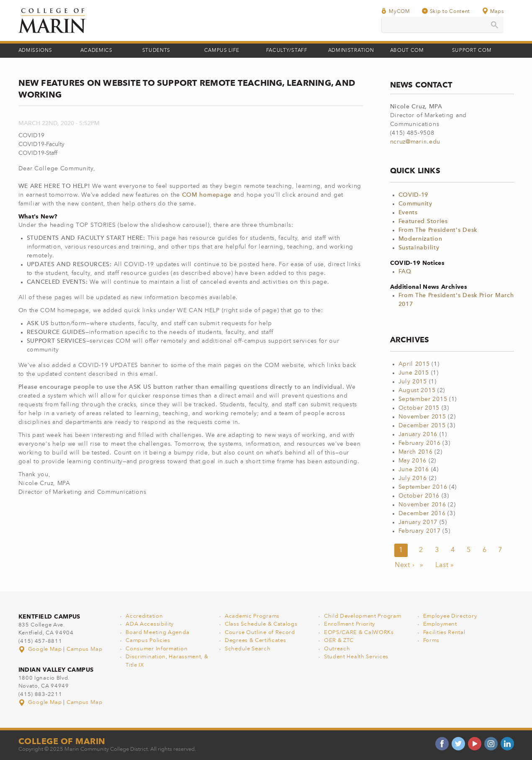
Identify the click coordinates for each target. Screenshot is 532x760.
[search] (442, 25)
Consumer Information (157, 649)
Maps (493, 11)
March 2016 (416, 452)
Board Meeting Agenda (157, 633)
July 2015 (413, 382)
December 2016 (422, 514)
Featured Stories (423, 221)
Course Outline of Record (260, 633)
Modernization (420, 239)
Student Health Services (356, 657)
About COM (407, 51)
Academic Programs (252, 616)
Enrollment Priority (350, 624)
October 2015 (419, 408)
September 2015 (423, 399)
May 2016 (413, 461)
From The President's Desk (438, 230)
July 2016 (413, 478)
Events (408, 213)
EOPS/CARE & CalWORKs (359, 633)
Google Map (41, 649)
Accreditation (144, 616)
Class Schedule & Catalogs (261, 624)
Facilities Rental (444, 633)
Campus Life (222, 51)
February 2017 (420, 531)
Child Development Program (363, 616)
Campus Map (85, 649)
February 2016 (420, 443)
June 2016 (414, 470)
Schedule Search (248, 649)
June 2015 (414, 373)
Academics (96, 51)
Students (157, 51)
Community (415, 204)
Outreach (337, 649)
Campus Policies (148, 641)
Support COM (472, 51)
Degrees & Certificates (255, 641)
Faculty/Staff (287, 51)
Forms (432, 641)
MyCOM (396, 11)
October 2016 (419, 496)
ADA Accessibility (150, 624)
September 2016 (423, 487)
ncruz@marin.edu (415, 142)
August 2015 (417, 390)
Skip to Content (446, 11)
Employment (440, 624)
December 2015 (422, 426)
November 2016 (422, 505)
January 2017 (418, 522)
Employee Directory (450, 616)
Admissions (35, 51)
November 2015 (422, 417)
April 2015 (414, 364)
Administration (351, 51)
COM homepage (207, 195)
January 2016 (418, 434)
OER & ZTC (339, 641)
